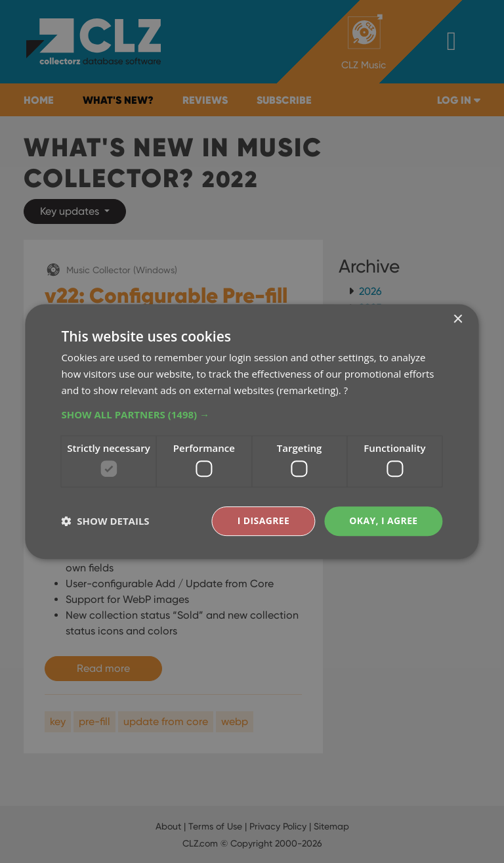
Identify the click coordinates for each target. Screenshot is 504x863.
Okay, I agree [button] (384, 520)
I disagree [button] (263, 520)
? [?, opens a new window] (346, 390)
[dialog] (252, 432)
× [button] (458, 320)
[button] (252, 414)
